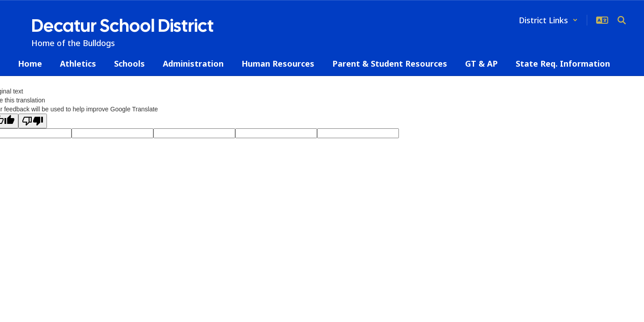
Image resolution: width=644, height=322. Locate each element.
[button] (548, 20)
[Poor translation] (33, 121)
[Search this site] (622, 20)
